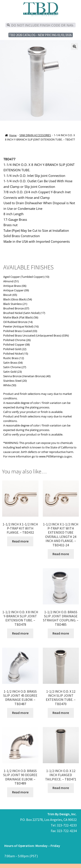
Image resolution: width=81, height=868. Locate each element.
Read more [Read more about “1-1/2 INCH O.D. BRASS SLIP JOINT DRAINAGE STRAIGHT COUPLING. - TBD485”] (61, 633)
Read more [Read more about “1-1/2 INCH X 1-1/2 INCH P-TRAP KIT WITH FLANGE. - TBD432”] (20, 541)
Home (13, 135)
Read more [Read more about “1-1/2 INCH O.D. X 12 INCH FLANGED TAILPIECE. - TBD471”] (61, 788)
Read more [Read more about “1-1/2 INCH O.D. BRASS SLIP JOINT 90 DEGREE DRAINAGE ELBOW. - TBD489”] (20, 792)
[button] (75, 46)
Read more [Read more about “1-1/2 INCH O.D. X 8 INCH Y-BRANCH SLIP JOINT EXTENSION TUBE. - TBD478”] (20, 633)
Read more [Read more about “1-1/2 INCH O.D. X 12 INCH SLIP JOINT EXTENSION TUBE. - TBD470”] (61, 713)
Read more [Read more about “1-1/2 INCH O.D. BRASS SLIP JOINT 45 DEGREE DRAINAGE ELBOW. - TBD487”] (20, 713)
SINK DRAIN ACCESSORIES (35, 135)
